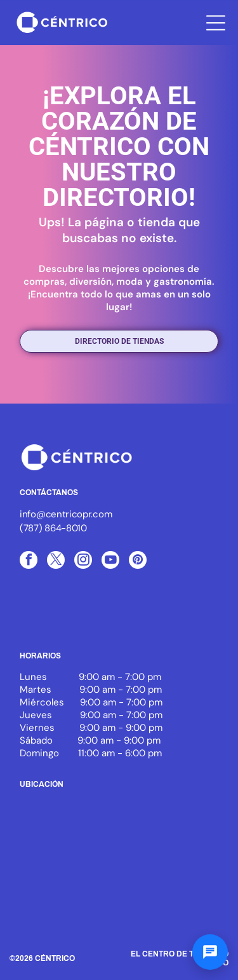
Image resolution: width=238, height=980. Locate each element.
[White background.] (119, 616)
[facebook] (29, 561)
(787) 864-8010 (53, 528)
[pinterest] (138, 561)
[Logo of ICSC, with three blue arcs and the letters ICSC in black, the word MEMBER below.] (55, 616)
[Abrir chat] (210, 952)
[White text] (183, 616)
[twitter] (56, 561)
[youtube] (110, 561)
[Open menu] (216, 23)
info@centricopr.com (66, 514)
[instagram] (83, 561)
